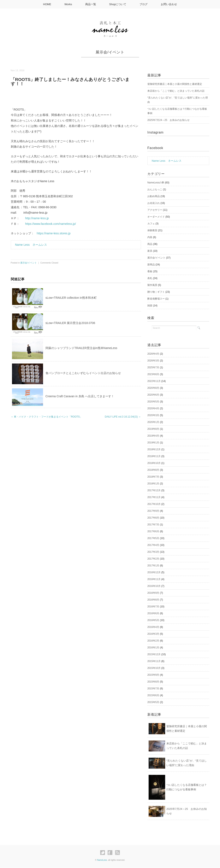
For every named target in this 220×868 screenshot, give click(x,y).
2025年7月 (153, 367)
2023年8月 (153, 374)
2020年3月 (153, 415)
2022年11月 (154, 381)
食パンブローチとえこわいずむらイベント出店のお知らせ (83, 373)
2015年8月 (153, 682)
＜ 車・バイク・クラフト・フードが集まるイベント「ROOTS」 (47, 417)
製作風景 (152, 285)
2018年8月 (153, 470)
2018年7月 (153, 477)
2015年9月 (153, 675)
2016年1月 (153, 648)
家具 (150, 251)
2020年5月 (153, 402)
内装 (150, 237)
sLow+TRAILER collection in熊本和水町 (71, 298)
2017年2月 (153, 559)
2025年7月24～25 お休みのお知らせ (168, 120)
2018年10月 (154, 463)
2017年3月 (153, 552)
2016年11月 (154, 579)
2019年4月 (153, 436)
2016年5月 (153, 620)
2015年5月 (153, 702)
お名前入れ (154, 203)
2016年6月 (153, 613)
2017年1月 (153, 566)
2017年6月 (153, 531)
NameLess (102, 860)
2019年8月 (153, 429)
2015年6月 (153, 695)
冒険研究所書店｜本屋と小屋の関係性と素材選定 (175, 84)
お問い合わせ (169, 4)
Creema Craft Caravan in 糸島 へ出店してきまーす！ (80, 396)
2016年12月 (154, 572)
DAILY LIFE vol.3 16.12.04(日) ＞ (123, 417)
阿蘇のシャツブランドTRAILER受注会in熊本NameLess (81, 348)
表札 (150, 278)
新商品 (151, 265)
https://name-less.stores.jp (54, 233)
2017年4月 (153, 545)
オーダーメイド (156, 217)
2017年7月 (153, 525)
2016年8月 (153, 600)
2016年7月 (153, 607)
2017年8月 (153, 518)
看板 (150, 271)
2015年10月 (154, 668)
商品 (150, 244)
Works (68, 4)
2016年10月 (154, 586)
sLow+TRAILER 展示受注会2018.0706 (70, 323)
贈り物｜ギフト (156, 292)
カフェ (151, 224)
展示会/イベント (110, 52)
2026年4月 (153, 354)
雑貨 (150, 306)
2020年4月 (153, 408)
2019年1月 (153, 443)
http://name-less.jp (37, 218)
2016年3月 (153, 634)
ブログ (144, 4)
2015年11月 (154, 661)
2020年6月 (153, 395)
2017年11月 (154, 497)
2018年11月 (154, 456)
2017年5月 (153, 538)
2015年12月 (154, 654)
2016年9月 (153, 593)
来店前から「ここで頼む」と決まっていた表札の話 (176, 91)
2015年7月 (153, 689)
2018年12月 (154, 449)
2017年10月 (154, 504)
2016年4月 (153, 627)
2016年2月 (153, 641)
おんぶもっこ (155, 189)
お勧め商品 (154, 196)
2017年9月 (153, 511)
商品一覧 (91, 4)
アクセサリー (155, 210)
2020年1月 (153, 422)
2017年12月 (154, 490)
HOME (47, 4)
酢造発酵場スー (156, 299)
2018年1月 (153, 484)
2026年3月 (153, 361)
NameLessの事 (156, 183)
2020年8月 (153, 388)
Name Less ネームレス (31, 245)
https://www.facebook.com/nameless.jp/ (51, 224)
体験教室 (152, 230)
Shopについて (118, 4)
